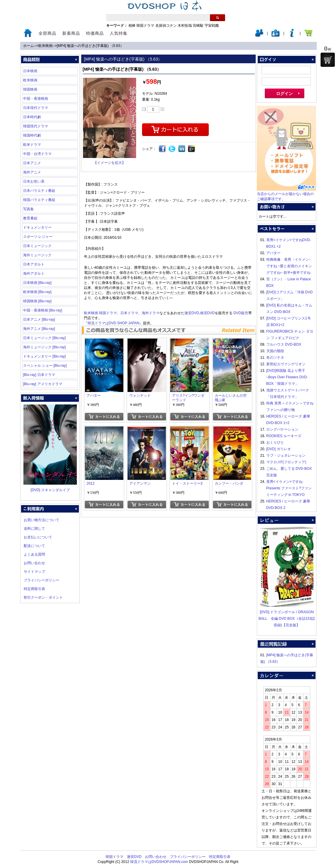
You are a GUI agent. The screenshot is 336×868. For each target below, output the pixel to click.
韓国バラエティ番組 (39, 200)
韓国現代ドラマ (36, 126)
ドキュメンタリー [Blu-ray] (44, 356)
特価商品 (95, 33)
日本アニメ (32, 163)
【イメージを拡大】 (109, 163)
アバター (273, 253)
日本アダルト (34, 264)
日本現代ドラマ (36, 108)
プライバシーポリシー (42, 580)
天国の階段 (275, 351)
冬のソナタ (275, 358)
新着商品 (71, 33)
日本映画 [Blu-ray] (37, 283)
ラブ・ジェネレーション (286, 456)
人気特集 (119, 33)
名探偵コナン (166, 26)
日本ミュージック (37, 246)
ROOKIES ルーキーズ (284, 436)
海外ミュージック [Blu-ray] (44, 347)
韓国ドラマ (145, 26)
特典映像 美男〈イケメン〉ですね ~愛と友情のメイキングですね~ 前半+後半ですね (289, 266)
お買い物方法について (42, 520)
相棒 (132, 26)
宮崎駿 (198, 26)
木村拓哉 (185, 26)
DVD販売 (241, 313)
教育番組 (30, 218)
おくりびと (275, 442)
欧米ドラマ (32, 145)
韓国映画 (30, 89)
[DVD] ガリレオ (279, 449)
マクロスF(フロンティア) (286, 462)
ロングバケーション (282, 429)
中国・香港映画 (36, 99)
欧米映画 (45, 46)
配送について (34, 546)
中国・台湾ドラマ (37, 154)
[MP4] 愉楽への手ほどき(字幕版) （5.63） (90, 46)
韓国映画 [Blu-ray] (37, 301)
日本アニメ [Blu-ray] (39, 320)
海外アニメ (32, 172)
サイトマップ (34, 572)
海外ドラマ (151, 313)
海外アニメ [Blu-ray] (39, 329)
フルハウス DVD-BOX (284, 344)
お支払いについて (38, 537)
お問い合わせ (34, 563)
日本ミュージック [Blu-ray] (44, 338)
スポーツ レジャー (38, 237)
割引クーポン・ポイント (43, 597)
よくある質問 (34, 554)
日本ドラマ (129, 313)
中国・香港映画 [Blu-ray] (43, 310)
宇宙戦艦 (212, 26)
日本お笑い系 (34, 181)
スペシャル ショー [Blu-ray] (45, 366)
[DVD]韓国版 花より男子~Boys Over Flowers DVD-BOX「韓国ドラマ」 (287, 377)
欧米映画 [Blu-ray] (37, 292)
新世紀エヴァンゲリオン (286, 364)
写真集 (28, 209)
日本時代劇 (32, 117)
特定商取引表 (34, 589)
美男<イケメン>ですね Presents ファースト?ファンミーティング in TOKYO (289, 488)
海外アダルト (34, 273)
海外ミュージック (37, 255)
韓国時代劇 (32, 135)
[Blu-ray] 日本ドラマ (39, 375)
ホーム (28, 46)
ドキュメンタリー (37, 227)
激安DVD (192, 313)
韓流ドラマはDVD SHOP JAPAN (114, 323)
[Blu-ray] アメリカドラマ (43, 384)
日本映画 (30, 71)
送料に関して (34, 529)
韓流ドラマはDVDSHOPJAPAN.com (159, 862)
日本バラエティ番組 (39, 191)
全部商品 (47, 33)
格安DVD (207, 313)
